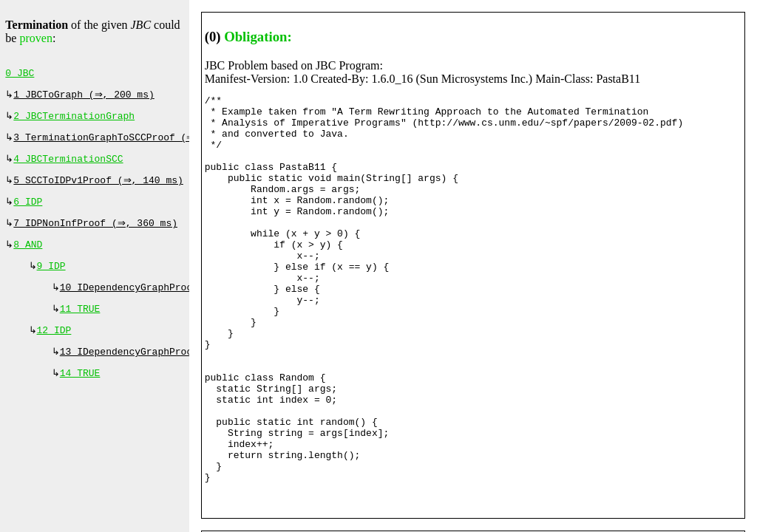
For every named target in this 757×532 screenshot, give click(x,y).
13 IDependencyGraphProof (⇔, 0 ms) (161, 372)
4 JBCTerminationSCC (68, 166)
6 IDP (28, 212)
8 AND (28, 258)
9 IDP (51, 281)
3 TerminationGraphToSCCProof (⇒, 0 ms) (126, 143)
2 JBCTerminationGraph (74, 120)
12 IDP (54, 349)
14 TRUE (80, 395)
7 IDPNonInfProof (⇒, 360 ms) (97, 235)
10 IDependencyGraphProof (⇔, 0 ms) (161, 304)
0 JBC (20, 75)
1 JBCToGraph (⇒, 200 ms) (85, 98)
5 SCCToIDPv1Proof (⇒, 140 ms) (100, 189)
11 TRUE (80, 327)
